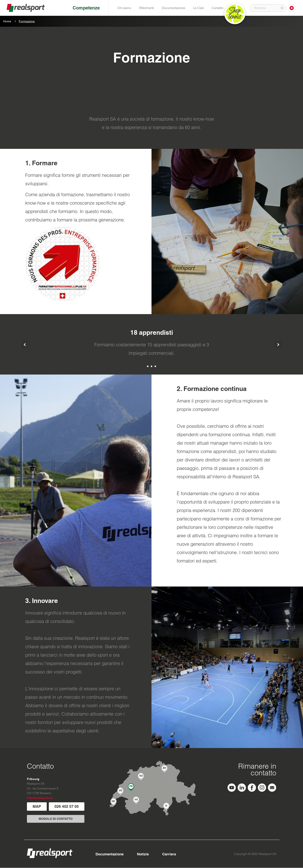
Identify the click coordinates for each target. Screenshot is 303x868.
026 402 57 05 (67, 806)
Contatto (217, 8)
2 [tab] (151, 366)
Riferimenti (146, 8)
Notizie (143, 854)
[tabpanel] (151, 344)
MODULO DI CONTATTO (56, 819)
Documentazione (173, 8)
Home (7, 21)
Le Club (198, 8)
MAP (37, 806)
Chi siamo (124, 8)
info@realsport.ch (40, 798)
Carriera (169, 854)
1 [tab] (148, 366)
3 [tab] (155, 366)
